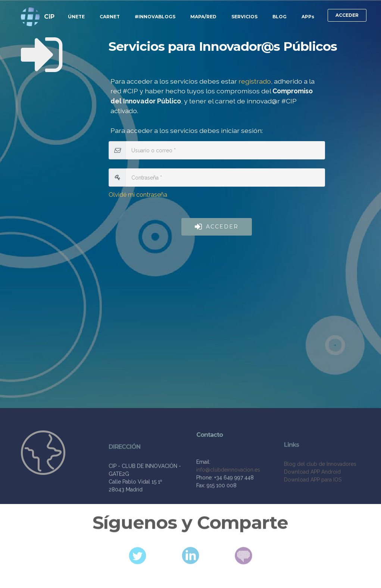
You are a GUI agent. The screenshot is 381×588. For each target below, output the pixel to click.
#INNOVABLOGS (155, 17)
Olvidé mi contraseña (138, 195)
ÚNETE (76, 17)
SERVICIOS (244, 17)
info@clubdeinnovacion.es (228, 483)
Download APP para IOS (313, 497)
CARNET (110, 17)
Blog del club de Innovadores (320, 481)
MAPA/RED (203, 17)
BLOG (279, 17)
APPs (308, 17)
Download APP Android (312, 489)
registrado (255, 81)
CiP (49, 17)
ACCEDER (347, 15)
